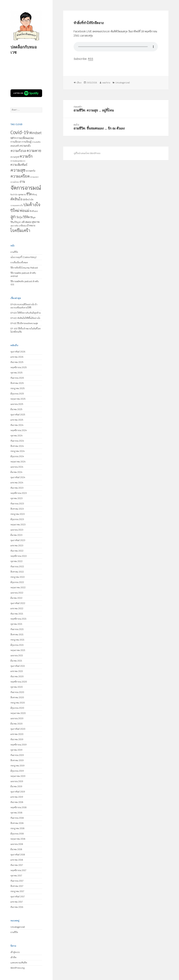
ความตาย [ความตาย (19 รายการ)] (34, 151)
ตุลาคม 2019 (16, 750)
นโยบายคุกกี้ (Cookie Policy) (24, 257)
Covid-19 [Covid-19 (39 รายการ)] (20, 133)
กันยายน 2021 (17, 629)
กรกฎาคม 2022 (18, 577)
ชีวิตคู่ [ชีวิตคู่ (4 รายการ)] (35, 195)
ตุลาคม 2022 (17, 561)
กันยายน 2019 (17, 755)
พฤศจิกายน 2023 (19, 493)
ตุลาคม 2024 (16, 436)
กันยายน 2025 (17, 378)
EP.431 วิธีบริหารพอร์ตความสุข (24, 323)
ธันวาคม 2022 (17, 551)
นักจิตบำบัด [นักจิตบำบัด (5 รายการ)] (28, 200)
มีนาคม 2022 (16, 598)
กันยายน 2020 (17, 692)
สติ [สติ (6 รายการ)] (23, 222)
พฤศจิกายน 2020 (19, 682)
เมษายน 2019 (17, 781)
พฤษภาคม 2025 (18, 399)
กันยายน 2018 (17, 818)
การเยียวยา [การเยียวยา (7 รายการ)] (16, 142)
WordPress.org (17, 968)
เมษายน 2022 (17, 593)
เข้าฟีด (13, 957)
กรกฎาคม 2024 (17, 451)
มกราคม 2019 (17, 797)
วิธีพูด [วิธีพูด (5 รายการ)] (33, 217)
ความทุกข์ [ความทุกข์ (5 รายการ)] (15, 157)
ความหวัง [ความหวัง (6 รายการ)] (31, 171)
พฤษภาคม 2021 (18, 650)
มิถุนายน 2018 (17, 834)
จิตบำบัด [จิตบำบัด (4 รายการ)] (14, 195)
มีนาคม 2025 (16, 409)
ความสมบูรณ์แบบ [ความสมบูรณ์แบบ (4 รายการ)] (18, 161)
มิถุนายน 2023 (17, 519)
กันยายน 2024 (17, 441)
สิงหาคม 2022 (17, 572)
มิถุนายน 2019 (17, 771)
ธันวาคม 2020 (17, 677)
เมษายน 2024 (17, 467)
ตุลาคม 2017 (16, 876)
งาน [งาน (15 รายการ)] (22, 182)
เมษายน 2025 (17, 404)
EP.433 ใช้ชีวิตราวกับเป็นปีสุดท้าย (26, 313)
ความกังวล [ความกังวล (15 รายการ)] (18, 151)
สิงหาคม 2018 (17, 823)
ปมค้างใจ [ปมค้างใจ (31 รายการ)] (32, 205)
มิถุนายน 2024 (17, 456)
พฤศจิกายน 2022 (19, 556)
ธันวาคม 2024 (17, 425)
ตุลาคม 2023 (17, 498)
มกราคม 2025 (17, 420)
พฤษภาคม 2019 (18, 776)
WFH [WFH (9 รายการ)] (13, 138)
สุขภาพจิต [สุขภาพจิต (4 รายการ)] (15, 226)
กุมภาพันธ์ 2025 (18, 415)
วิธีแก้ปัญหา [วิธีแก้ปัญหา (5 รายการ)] (16, 222)
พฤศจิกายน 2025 (19, 367)
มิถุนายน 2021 (17, 645)
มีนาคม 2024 (16, 472)
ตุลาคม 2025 (16, 373)
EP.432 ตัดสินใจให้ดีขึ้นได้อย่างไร (25, 318)
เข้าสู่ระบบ (15, 952)
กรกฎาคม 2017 (17, 891)
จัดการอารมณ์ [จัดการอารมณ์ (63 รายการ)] (26, 188)
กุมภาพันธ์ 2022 (18, 603)
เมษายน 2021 (17, 656)
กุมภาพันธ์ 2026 (18, 352)
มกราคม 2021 (17, 671)
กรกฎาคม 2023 (18, 514)
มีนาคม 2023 (16, 535)
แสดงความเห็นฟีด (19, 963)
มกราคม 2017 (17, 902)
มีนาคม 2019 (16, 786)
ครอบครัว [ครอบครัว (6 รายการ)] (15, 146)
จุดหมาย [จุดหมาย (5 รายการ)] (22, 195)
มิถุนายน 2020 (17, 708)
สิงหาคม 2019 (17, 760)
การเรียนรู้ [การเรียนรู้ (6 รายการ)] (27, 142)
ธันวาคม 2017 (17, 865)
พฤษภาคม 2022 (18, 588)
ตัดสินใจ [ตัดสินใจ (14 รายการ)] (16, 199)
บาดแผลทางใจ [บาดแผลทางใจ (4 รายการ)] (17, 205)
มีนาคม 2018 (16, 849)
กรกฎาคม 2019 (17, 766)
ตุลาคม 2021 (16, 624)
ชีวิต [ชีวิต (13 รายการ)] (29, 194)
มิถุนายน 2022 (17, 582)
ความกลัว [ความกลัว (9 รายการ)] (25, 146)
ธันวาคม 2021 (17, 614)
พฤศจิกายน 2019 (19, 745)
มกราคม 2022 (17, 609)
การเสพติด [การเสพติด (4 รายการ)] (36, 142)
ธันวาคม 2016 (17, 907)
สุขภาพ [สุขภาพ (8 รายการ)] (36, 222)
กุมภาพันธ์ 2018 (18, 855)
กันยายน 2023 (17, 504)
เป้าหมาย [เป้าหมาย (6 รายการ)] (31, 226)
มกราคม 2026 (17, 357)
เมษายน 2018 (17, 844)
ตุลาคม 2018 (16, 813)
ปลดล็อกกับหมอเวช (24, 49)
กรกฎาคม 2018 (17, 828)
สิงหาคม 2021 (17, 635)
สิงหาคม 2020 (17, 698)
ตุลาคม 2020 (17, 687)
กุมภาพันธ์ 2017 (18, 897)
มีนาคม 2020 (17, 724)
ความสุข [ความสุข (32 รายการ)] (18, 170)
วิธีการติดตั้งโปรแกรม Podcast (24, 268)
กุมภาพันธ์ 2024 (18, 477)
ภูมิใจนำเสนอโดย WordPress (87, 153)
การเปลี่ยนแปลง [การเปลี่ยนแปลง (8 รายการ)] (25, 138)
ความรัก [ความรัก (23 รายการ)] (26, 156)
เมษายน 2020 (17, 718)
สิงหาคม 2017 (17, 886)
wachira (106, 83)
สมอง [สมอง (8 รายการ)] (28, 222)
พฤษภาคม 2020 (18, 713)
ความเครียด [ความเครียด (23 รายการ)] (20, 176)
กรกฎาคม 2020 (18, 703)
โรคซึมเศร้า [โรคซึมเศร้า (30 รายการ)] (20, 230)
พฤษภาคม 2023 (18, 525)
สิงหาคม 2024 (17, 446)
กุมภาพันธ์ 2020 (18, 729)
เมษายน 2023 (17, 530)
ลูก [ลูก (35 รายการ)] (13, 217)
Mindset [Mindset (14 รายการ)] (35, 133)
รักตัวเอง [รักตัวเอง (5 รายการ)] (34, 211)
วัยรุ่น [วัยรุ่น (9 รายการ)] (19, 217)
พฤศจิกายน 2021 (18, 619)
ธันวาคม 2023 (17, 488)
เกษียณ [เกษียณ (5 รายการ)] (22, 226)
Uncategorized (18, 927)
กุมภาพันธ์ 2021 (18, 666)
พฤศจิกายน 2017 (18, 870)
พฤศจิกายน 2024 (19, 430)
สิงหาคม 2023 (17, 509)
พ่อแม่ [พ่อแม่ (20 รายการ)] (24, 211)
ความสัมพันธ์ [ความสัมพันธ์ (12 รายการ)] (19, 165)
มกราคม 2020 (17, 734)
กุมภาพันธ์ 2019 (18, 792)
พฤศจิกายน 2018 (19, 807)
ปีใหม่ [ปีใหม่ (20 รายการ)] (15, 211)
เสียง (79, 83)
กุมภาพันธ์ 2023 (18, 540)
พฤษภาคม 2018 (18, 839)
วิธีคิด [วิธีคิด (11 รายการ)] (26, 217)
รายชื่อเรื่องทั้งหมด (19, 263)
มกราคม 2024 (17, 483)
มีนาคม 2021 (16, 661)
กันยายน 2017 (17, 881)
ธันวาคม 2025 (17, 362)
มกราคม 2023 (17, 546)
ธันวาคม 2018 (17, 802)
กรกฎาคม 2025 (17, 388)
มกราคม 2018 (17, 860)
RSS (91, 59)
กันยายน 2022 (17, 567)
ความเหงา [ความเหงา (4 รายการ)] (34, 177)
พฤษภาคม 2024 (18, 462)
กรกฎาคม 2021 (17, 640)
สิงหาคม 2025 (17, 383)
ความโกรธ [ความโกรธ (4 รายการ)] (15, 182)
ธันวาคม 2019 (17, 739)
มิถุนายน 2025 (17, 394)
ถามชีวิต (14, 252)
